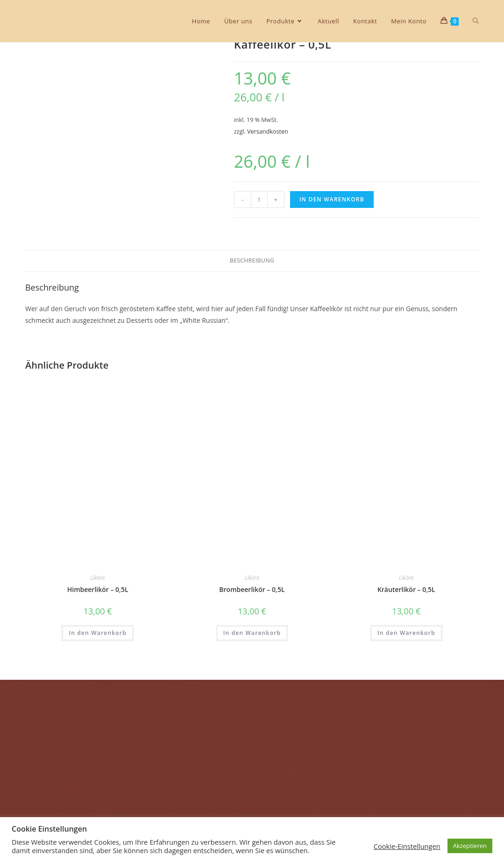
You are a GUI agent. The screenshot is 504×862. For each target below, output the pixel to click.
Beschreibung (252, 260)
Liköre (97, 578)
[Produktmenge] (259, 199)
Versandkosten (268, 132)
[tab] (252, 261)
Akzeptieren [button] (470, 846)
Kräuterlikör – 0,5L (406, 589)
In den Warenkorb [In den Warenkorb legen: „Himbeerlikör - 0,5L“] (98, 633)
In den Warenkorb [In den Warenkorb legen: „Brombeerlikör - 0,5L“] (252, 633)
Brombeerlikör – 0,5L (252, 589)
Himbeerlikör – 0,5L (98, 589)
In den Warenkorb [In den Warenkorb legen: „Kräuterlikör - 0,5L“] (406, 633)
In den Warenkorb (332, 199)
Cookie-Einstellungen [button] (407, 846)
